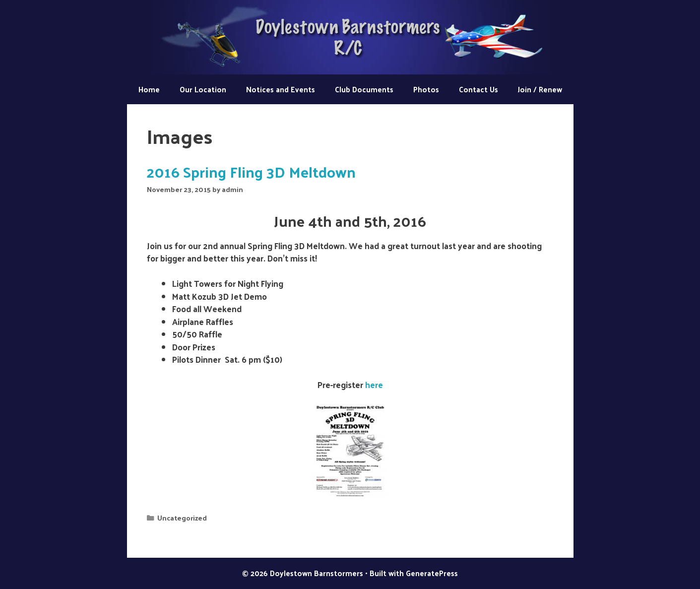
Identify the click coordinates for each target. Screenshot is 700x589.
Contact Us (478, 89)
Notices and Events (281, 89)
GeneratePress (432, 573)
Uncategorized (182, 518)
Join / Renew (540, 89)
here (374, 385)
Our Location (203, 89)
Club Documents (364, 89)
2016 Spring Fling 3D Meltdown (251, 171)
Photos (426, 89)
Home (149, 89)
